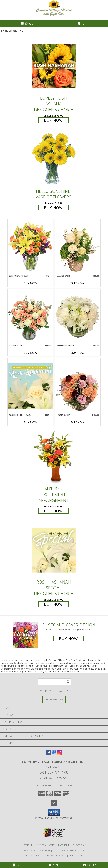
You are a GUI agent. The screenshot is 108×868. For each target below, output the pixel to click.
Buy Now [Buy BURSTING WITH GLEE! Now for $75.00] (30, 283)
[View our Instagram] (59, 754)
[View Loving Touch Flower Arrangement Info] (30, 316)
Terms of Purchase (55, 856)
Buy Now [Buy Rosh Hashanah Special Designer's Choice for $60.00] (53, 604)
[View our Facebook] (49, 754)
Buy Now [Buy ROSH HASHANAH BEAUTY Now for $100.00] (30, 422)
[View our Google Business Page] (54, 754)
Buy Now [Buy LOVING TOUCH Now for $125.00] (30, 353)
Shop (27, 23)
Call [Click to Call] (18, 865)
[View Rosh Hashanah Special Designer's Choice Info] (54, 550)
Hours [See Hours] (90, 865)
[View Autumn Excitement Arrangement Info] (54, 457)
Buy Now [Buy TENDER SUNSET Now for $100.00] (78, 422)
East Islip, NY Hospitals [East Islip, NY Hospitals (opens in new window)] (72, 845)
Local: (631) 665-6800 (54, 778)
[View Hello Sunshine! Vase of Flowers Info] (54, 159)
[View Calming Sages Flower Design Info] (78, 247)
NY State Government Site (68, 850)
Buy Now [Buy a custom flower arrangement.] (68, 638)
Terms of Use (77, 856)
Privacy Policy (32, 856)
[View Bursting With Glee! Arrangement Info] (30, 247)
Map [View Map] (54, 865)
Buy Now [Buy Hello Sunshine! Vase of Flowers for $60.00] (53, 208)
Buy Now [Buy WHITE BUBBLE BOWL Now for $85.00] (78, 353)
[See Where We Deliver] (54, 699)
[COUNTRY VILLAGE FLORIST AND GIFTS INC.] (54, 15)
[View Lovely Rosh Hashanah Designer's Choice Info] (54, 66)
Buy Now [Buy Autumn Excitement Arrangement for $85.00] (53, 511)
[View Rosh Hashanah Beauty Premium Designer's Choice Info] (30, 386)
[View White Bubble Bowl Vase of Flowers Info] (78, 316)
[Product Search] (55, 682)
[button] (54, 812)
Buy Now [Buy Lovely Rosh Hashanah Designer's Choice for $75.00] (53, 120)
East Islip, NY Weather (37, 850)
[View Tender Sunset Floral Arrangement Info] (78, 386)
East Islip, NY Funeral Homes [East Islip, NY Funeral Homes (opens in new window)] (39, 845)
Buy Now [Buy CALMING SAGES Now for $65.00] (78, 283)
